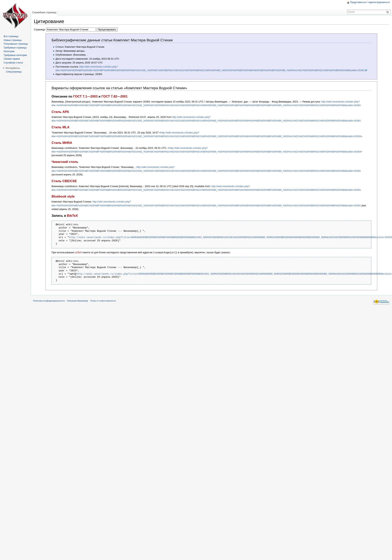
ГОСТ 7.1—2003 (85, 96)
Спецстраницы (14, 72)
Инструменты (13, 68)
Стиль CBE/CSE (64, 181)
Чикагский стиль (65, 162)
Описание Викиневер (77, 301)
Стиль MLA (60, 127)
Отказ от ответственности (103, 301)
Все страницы (11, 36)
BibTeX (73, 216)
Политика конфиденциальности (49, 301)
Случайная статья (13, 63)
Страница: (76, 30)
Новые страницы (13, 40)
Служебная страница (44, 12)
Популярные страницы (16, 44)
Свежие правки (12, 59)
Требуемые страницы (15, 48)
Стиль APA (60, 112)
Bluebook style (63, 196)
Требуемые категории (15, 55)
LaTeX (78, 252)
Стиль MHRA (62, 143)
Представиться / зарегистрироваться (370, 2)
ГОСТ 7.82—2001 (115, 96)
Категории (9, 51)
